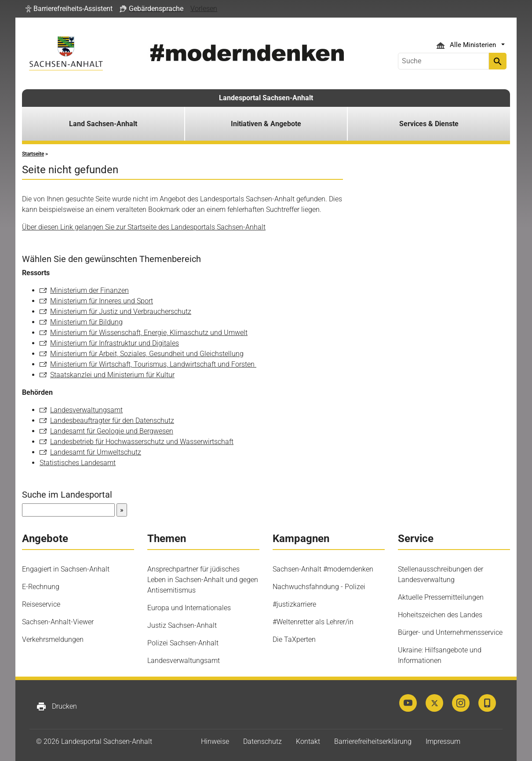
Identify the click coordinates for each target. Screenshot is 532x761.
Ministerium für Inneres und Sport (102, 301)
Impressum (443, 741)
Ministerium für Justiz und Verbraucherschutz (121, 311)
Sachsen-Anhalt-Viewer (58, 622)
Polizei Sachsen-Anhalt (183, 643)
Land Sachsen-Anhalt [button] (103, 124)
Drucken (56, 706)
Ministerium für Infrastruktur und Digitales (115, 343)
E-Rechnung (41, 587)
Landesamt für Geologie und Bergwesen (112, 431)
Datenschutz (262, 741)
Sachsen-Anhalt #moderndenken (323, 569)
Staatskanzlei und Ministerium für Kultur (112, 375)
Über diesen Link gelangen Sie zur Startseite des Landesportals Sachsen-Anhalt (144, 227)
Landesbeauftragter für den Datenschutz (112, 421)
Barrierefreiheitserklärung (373, 741)
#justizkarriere (294, 604)
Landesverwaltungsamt (86, 410)
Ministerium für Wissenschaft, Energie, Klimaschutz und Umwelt (149, 333)
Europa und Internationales (189, 608)
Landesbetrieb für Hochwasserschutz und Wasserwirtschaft (142, 442)
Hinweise (215, 741)
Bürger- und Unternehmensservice (450, 632)
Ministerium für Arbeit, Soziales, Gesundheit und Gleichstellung (147, 354)
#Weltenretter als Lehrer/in (313, 622)
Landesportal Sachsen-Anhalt (266, 98)
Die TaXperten (294, 639)
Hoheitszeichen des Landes (440, 615)
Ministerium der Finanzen (89, 290)
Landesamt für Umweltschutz (96, 452)
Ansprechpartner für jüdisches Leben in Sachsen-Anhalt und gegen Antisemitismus (203, 580)
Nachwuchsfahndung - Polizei (319, 587)
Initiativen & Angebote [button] (266, 124)
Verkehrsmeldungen (53, 639)
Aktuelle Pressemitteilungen (441, 597)
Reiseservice (41, 604)
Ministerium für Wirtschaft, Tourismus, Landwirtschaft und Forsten (153, 364)
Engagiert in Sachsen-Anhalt (66, 569)
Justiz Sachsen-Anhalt (182, 625)
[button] (69, 9)
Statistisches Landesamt (78, 463)
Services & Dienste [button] (429, 124)
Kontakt (308, 741)
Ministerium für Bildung (86, 322)
